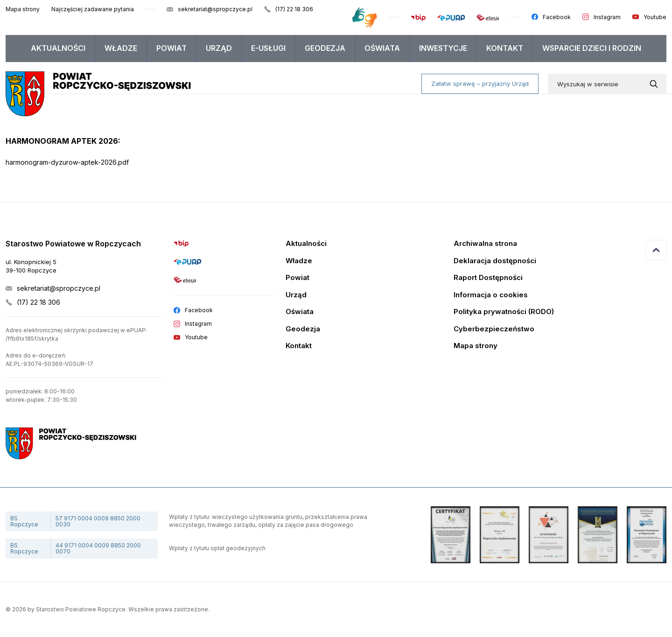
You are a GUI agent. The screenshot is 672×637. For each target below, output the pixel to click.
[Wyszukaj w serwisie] (656, 84)
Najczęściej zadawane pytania (93, 9)
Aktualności (58, 48)
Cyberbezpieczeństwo (494, 329)
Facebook (557, 17)
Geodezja (325, 48)
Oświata (382, 48)
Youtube (655, 17)
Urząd (219, 48)
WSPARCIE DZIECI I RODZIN (592, 48)
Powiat (171, 48)
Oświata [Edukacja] (300, 312)
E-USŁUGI (268, 48)
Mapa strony (23, 9)
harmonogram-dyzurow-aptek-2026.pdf (67, 162)
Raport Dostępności (488, 278)
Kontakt (505, 48)
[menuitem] (58, 49)
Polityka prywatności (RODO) (504, 312)
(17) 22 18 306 (294, 9)
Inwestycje (443, 48)
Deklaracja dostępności (495, 261)
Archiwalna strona (485, 244)
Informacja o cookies (491, 295)
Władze (121, 48)
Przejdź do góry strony (656, 250)
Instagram (607, 17)
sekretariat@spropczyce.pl (215, 9)
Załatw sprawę (480, 84)
